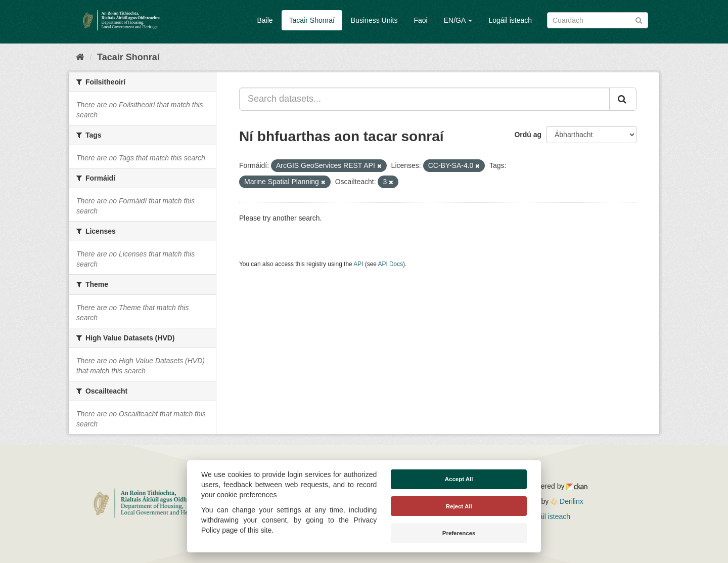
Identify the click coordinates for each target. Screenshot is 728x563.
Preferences (459, 533)
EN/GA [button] (458, 20)
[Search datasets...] (424, 99)
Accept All (459, 479)
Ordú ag (528, 135)
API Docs (391, 264)
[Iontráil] (639, 19)
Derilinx (567, 501)
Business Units (374, 20)
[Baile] (80, 57)
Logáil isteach (510, 20)
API (358, 264)
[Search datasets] (598, 20)
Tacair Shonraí (312, 20)
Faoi (420, 20)
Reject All (459, 506)
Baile (265, 20)
